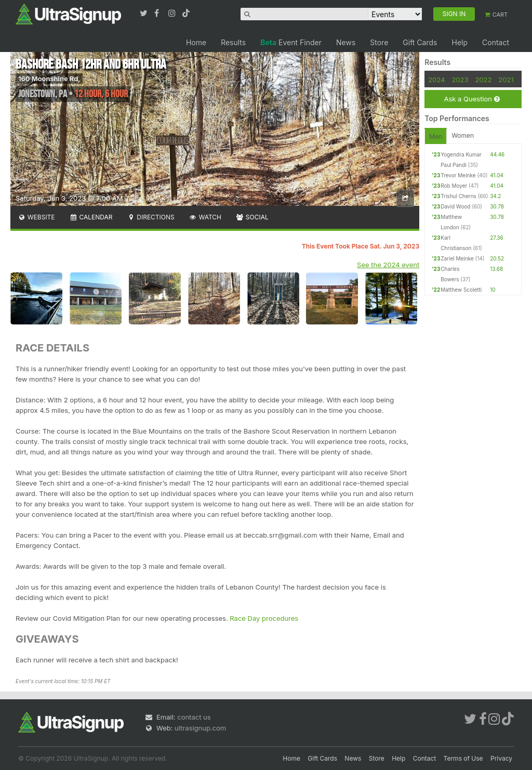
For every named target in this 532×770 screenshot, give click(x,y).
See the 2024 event (388, 265)
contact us (194, 717)
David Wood (455, 206)
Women (463, 135)
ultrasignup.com (200, 728)
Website (36, 217)
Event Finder (291, 42)
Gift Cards (420, 42)
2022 (483, 80)
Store (379, 42)
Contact (496, 42)
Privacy (501, 758)
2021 (506, 80)
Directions (150, 217)
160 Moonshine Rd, (49, 79)
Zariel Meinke (457, 258)
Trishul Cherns (458, 196)
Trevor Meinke (458, 175)
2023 (460, 80)
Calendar (91, 217)
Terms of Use (463, 758)
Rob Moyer (454, 186)
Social (252, 217)
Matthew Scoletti (461, 290)
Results (233, 42)
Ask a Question (471, 99)
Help (460, 42)
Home (196, 42)
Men (436, 136)
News (346, 42)
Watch (205, 217)
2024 (436, 80)
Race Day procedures (264, 618)
